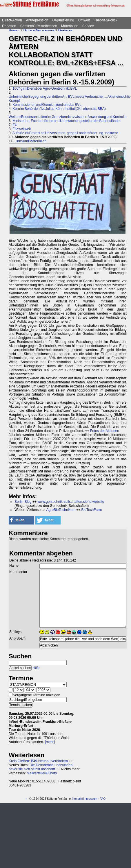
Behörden (65, 30)
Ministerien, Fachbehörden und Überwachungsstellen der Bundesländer (67, 121)
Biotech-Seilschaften (39, 30)
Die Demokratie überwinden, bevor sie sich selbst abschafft (41, 767)
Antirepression (37, 20)
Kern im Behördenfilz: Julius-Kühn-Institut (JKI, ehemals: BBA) (59, 109)
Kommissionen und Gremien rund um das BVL (47, 105)
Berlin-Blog (23, 502)
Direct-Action (12, 20)
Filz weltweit (22, 129)
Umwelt (84, 20)
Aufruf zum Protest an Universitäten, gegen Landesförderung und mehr (65, 133)
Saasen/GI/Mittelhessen (39, 26)
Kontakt (77, 799)
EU (15, 125)
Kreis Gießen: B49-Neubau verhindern (38, 761)
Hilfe (36, 668)
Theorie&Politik (106, 20)
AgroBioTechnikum (61, 510)
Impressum (90, 799)
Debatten (9, 26)
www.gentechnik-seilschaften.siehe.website (71, 502)
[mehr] (50, 742)
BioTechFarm (92, 510)
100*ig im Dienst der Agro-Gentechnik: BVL (45, 88)
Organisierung (63, 20)
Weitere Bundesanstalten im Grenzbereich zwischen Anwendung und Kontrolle (68, 117)
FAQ (103, 799)
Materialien (70, 26)
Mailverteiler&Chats (42, 773)
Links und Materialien (30, 141)
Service (88, 26)
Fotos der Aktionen (105, 431)
